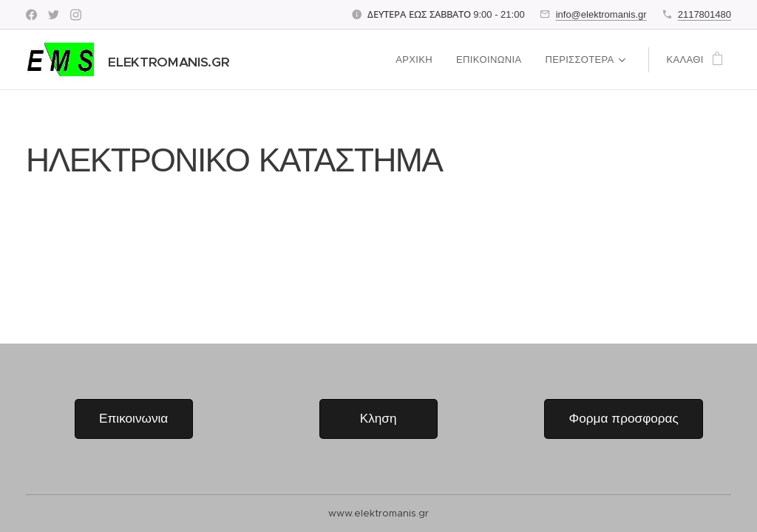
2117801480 (705, 14)
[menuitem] (419, 60)
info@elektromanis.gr (601, 14)
